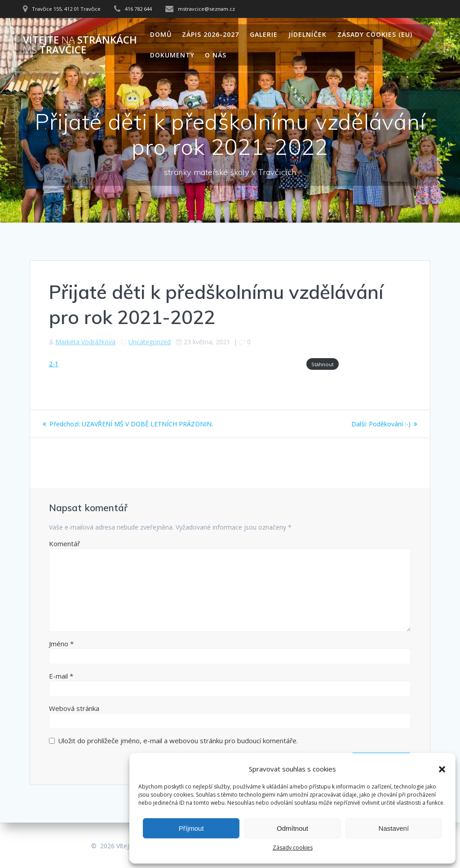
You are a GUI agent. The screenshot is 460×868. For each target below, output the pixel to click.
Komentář (64, 544)
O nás (216, 55)
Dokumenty (172, 55)
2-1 (54, 364)
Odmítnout (292, 828)
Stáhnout (323, 364)
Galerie (264, 34)
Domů (161, 34)
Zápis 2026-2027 (210, 34)
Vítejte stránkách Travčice (80, 45)
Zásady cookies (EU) (375, 34)
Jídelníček (307, 34)
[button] (442, 769)
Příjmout (191, 828)
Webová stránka (74, 708)
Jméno (61, 644)
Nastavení (394, 828)
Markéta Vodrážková (85, 342)
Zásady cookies (293, 848)
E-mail (61, 676)
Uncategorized (150, 342)
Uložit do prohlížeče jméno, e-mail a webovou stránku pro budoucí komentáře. (178, 741)
